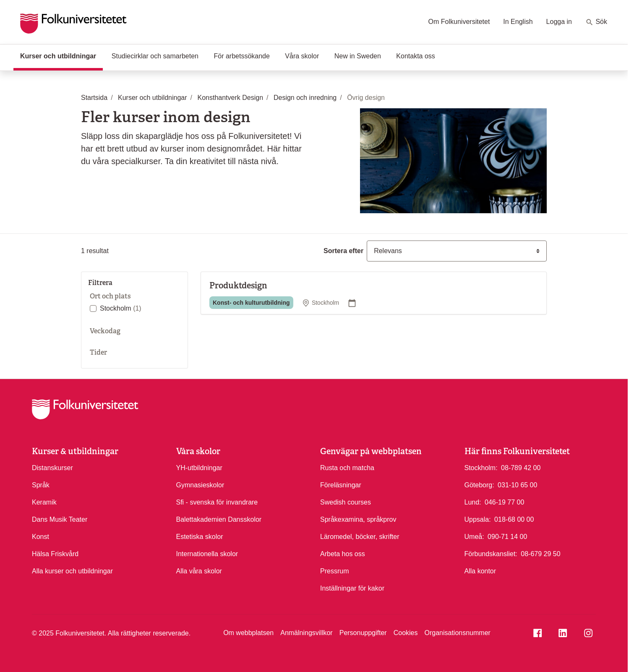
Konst (40, 537)
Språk (41, 485)
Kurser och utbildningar (61, 55)
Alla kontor (480, 571)
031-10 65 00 (517, 484)
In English (518, 22)
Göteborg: (479, 485)
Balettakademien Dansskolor (219, 519)
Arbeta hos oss (343, 554)
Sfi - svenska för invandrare (217, 502)
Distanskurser (52, 468)
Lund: (473, 502)
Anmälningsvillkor (307, 633)
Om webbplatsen (248, 633)
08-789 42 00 (521, 467)
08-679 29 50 (540, 553)
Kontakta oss (416, 56)
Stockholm (121, 308)
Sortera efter (343, 251)
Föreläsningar (341, 485)
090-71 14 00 (507, 536)
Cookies (406, 633)
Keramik (44, 502)
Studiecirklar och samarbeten (155, 56)
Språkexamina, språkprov (358, 519)
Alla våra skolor (199, 571)
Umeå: (474, 537)
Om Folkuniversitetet (459, 22)
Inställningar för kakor (352, 588)
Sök (596, 22)
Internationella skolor (207, 554)
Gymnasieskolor (200, 485)
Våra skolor (302, 56)
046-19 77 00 (504, 502)
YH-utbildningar (199, 468)
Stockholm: (481, 468)
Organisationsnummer (457, 633)
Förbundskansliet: (491, 554)
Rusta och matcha (347, 468)
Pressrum (334, 571)
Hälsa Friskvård (55, 554)
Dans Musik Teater (60, 519)
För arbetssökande (241, 56)
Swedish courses (346, 502)
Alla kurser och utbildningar (72, 571)
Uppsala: (478, 519)
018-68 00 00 (514, 519)
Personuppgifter (363, 633)
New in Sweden (358, 56)
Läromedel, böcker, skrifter (360, 537)
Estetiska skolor (200, 537)
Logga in (559, 22)
